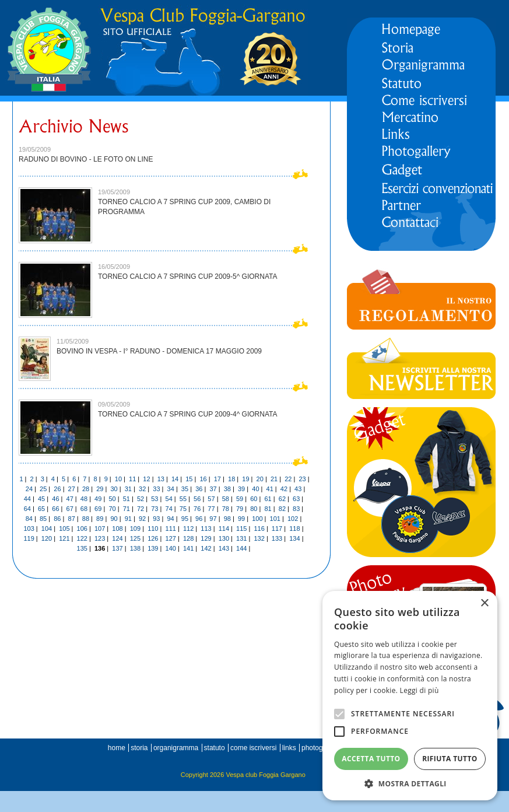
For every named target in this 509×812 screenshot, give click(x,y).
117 (277, 528)
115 (241, 528)
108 (117, 528)
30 (114, 489)
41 (270, 489)
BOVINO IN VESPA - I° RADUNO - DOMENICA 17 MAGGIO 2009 (159, 351)
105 (64, 528)
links (289, 748)
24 (29, 489)
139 (153, 548)
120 (47, 538)
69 (98, 509)
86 (57, 519)
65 (41, 509)
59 (240, 499)
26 (57, 489)
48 (84, 499)
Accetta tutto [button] (371, 759)
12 (146, 479)
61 (268, 499)
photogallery (320, 748)
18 (231, 479)
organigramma (176, 748)
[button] (410, 783)
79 (240, 509)
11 (132, 479)
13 (161, 479)
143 (224, 548)
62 (282, 499)
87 (72, 519)
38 (227, 489)
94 (171, 519)
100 (257, 519)
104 (47, 528)
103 (29, 528)
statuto (215, 748)
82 (282, 509)
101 (275, 519)
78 (226, 509)
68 (84, 509)
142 (206, 548)
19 (245, 479)
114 (224, 528)
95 (185, 519)
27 (72, 489)
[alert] (410, 696)
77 (211, 509)
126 (153, 538)
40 (255, 489)
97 (213, 519)
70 (112, 509)
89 (100, 519)
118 (294, 528)
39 (241, 489)
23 (302, 479)
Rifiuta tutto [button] (450, 759)
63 (296, 499)
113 (206, 528)
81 (268, 509)
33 (156, 489)
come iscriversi (253, 748)
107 (100, 528)
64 (27, 509)
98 (227, 519)
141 (188, 548)
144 (241, 548)
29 (100, 489)
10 (118, 479)
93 (156, 519)
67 (70, 509)
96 (199, 519)
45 (41, 499)
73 (155, 509)
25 (43, 489)
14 (175, 479)
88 (86, 519)
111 (171, 528)
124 (117, 538)
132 (259, 538)
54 (169, 499)
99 (241, 519)
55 (183, 499)
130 (224, 538)
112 (188, 528)
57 (211, 499)
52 (141, 499)
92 (142, 519)
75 (183, 509)
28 (86, 489)
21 (274, 479)
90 (114, 519)
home (117, 748)
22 (288, 479)
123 (100, 538)
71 (127, 509)
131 (241, 538)
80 (254, 509)
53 (155, 499)
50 (112, 499)
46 (55, 499)
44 (27, 499)
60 (254, 499)
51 (127, 499)
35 (185, 489)
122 (82, 538)
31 (128, 489)
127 (171, 538)
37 (213, 489)
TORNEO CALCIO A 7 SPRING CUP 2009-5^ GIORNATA (188, 276)
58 (226, 499)
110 (153, 528)
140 (171, 548)
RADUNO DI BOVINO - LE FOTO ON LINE (86, 159)
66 (55, 509)
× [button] (484, 603)
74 (169, 509)
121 (64, 538)
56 (197, 499)
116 (259, 528)
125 (135, 538)
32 (142, 489)
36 (199, 489)
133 (277, 538)
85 (43, 519)
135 (82, 548)
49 (98, 499)
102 (293, 519)
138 (135, 548)
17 (217, 479)
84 (29, 519)
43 (298, 489)
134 (294, 538)
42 (284, 489)
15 (189, 479)
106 (82, 528)
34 (171, 489)
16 (203, 479)
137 (117, 548)
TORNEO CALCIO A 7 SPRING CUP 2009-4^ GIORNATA (188, 414)
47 (70, 499)
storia (139, 748)
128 (188, 538)
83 (296, 509)
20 (260, 479)
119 (29, 538)
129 (206, 538)
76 (197, 509)
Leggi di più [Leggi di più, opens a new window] (420, 690)
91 (128, 519)
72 (141, 509)
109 (135, 528)
